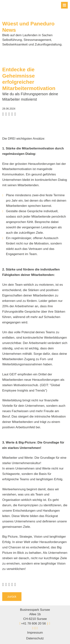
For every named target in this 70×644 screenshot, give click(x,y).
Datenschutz (35, 638)
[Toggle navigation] (64, 5)
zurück (12, 597)
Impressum (35, 633)
